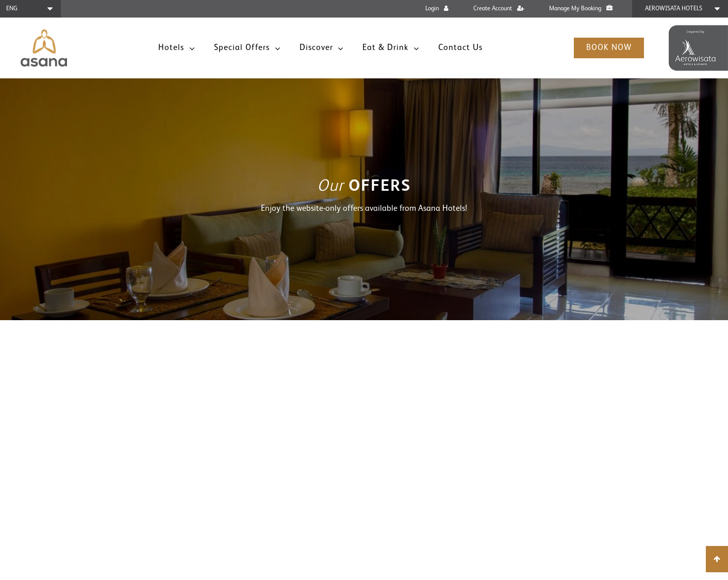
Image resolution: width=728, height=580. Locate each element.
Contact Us (460, 48)
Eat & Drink (387, 48)
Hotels (172, 48)
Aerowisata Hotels (674, 9)
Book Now (609, 48)
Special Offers (243, 48)
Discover (318, 48)
